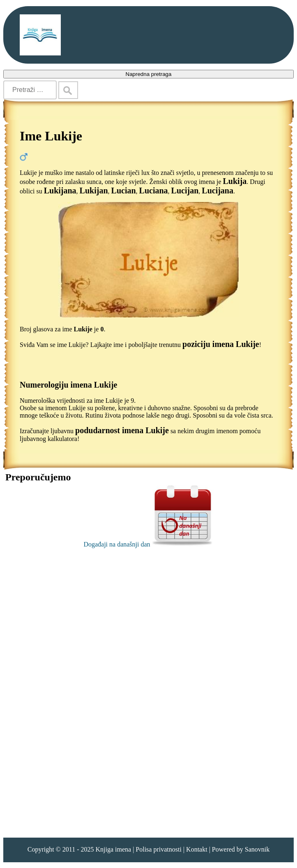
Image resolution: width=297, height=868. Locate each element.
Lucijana (218, 191)
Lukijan (94, 191)
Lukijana (60, 191)
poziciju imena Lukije (221, 344)
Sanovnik (257, 849)
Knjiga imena (113, 849)
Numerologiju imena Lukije (68, 385)
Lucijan (185, 191)
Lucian (124, 191)
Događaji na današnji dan (148, 544)
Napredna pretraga (149, 74)
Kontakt (197, 849)
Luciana (154, 191)
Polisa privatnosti (159, 849)
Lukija (235, 181)
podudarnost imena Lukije (122, 430)
